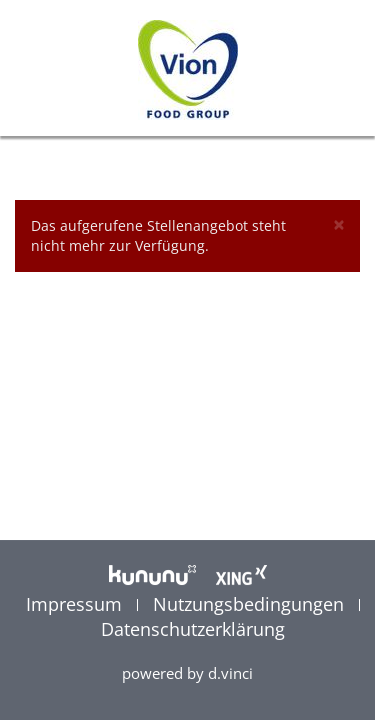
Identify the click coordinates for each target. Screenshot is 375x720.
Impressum (76, 604)
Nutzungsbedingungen (251, 604)
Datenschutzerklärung (193, 629)
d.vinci (230, 673)
